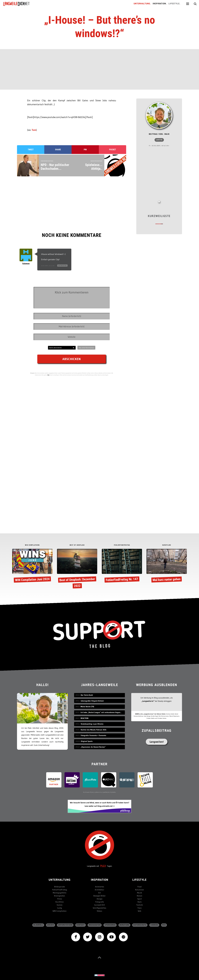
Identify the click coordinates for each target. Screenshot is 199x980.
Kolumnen (140, 890)
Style (139, 902)
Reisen (140, 896)
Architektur (99, 890)
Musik (140, 893)
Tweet (31, 150)
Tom (34, 130)
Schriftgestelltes (99, 908)
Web (139, 911)
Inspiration (100, 880)
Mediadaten (95, 925)
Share (58, 150)
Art (99, 893)
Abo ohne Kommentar (86, 348)
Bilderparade (60, 887)
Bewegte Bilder (99, 896)
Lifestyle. (174, 4)
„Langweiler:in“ (148, 701)
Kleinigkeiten (60, 896)
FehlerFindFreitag (60, 890)
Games (60, 905)
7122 (103, 866)
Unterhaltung (60, 880)
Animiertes (100, 887)
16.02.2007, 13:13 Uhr (48, 266)
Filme (60, 899)
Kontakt (81, 925)
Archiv (51, 925)
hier (48, 375)
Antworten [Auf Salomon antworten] (62, 266)
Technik (140, 905)
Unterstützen (65, 925)
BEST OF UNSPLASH (77, 545)
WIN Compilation (60, 911)
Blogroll (38, 925)
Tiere (139, 908)
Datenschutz (140, 925)
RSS (164, 925)
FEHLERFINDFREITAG (122, 545)
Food (139, 887)
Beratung (125, 925)
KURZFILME (167, 545)
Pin (85, 150)
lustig (159, 140)
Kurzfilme (60, 902)
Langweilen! (157, 742)
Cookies (154, 925)
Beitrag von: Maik (159, 134)
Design (100, 899)
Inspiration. (160, 4)
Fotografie (100, 902)
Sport (140, 899)
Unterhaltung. (142, 4)
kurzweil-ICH (99, 905)
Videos (99, 911)
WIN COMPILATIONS (32, 545)
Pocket (113, 150)
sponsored (110, 925)
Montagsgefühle (60, 893)
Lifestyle (139, 880)
